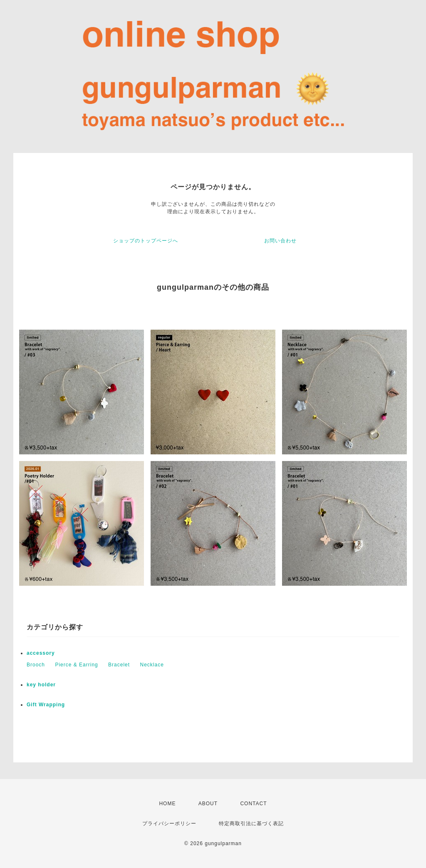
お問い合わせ (280, 241)
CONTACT (253, 804)
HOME (167, 804)
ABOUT (208, 804)
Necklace (152, 665)
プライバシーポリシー (169, 824)
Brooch (36, 665)
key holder (41, 685)
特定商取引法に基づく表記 (251, 824)
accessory (41, 653)
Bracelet (119, 665)
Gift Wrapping (46, 705)
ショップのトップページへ (146, 241)
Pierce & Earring (76, 665)
